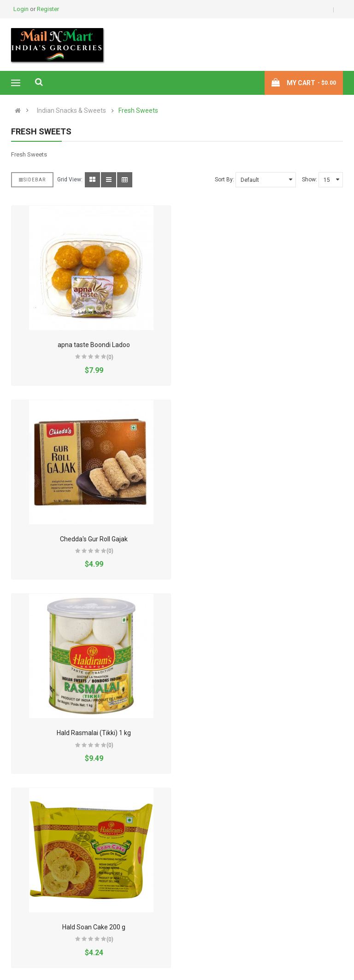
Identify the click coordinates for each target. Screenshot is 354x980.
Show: (310, 180)
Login (22, 9)
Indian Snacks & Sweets (71, 111)
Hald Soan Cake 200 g (266, 539)
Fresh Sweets (138, 111)
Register (48, 9)
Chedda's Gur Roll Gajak (266, 345)
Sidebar (32, 180)
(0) (109, 357)
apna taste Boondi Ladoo (93, 345)
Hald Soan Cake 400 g (93, 733)
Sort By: (224, 180)
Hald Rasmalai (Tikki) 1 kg (93, 539)
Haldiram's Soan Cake (266, 733)
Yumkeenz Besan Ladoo (266, 927)
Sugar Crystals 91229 (93, 927)
